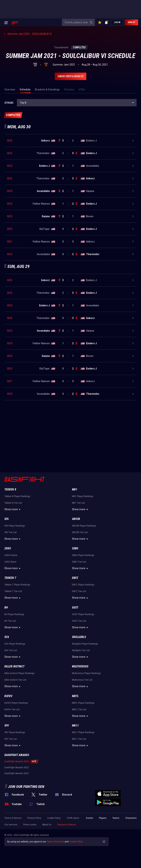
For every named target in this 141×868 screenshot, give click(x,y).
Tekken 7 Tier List (13, 591)
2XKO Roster (11, 555)
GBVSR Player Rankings (84, 526)
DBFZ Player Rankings (83, 585)
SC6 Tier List (11, 650)
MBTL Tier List (79, 710)
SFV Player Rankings (15, 732)
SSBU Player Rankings (83, 555)
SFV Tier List (11, 739)
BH (6, 607)
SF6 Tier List (11, 532)
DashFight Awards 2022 (17, 773)
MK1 (75, 489)
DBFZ (75, 578)
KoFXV (8, 696)
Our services (11, 825)
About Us (47, 825)
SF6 (7, 519)
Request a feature (66, 825)
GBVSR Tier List (80, 532)
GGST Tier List (79, 621)
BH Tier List (10, 621)
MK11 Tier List (79, 739)
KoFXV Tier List (12, 710)
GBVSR (76, 519)
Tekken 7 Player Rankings (17, 585)
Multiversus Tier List (82, 680)
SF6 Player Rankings (15, 526)
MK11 (75, 726)
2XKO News (10, 562)
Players (103, 818)
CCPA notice (73, 818)
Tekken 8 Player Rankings (17, 496)
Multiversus (80, 666)
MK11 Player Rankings (83, 732)
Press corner (30, 825)
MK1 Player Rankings (83, 496)
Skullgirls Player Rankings (85, 644)
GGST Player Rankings (83, 614)
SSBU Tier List (79, 562)
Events (90, 818)
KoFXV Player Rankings (16, 703)
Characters (131, 818)
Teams (116, 818)
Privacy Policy (34, 818)
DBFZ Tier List (79, 591)
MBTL (75, 696)
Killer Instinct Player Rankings (19, 673)
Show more (13, 509)
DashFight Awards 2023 (17, 768)
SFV (7, 726)
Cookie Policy (54, 818)
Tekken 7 (10, 578)
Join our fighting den (26, 787)
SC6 (7, 637)
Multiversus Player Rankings (86, 673)
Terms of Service (13, 818)
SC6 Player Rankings (15, 644)
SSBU (75, 548)
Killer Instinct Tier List (15, 680)
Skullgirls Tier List (81, 650)
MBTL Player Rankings (83, 703)
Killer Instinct (14, 666)
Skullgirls (79, 637)
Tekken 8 (10, 489)
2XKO (8, 548)
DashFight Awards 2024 (17, 761)
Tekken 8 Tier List (13, 503)
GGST (75, 607)
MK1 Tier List (78, 503)
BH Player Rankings (14, 614)
